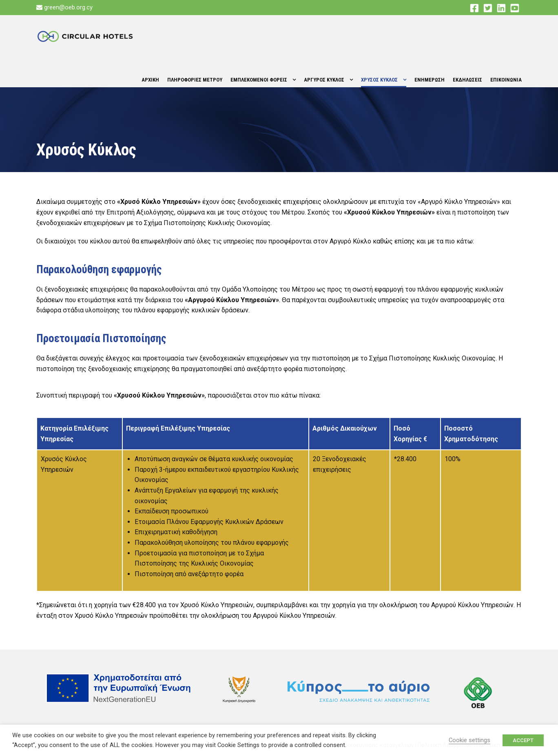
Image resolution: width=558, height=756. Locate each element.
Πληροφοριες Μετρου (195, 80)
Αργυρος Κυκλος (324, 80)
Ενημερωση (430, 80)
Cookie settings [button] (469, 740)
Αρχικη (150, 80)
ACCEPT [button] (523, 740)
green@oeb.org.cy (68, 7)
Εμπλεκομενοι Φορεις (259, 80)
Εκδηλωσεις (467, 80)
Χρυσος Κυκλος (379, 80)
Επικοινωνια (506, 80)
